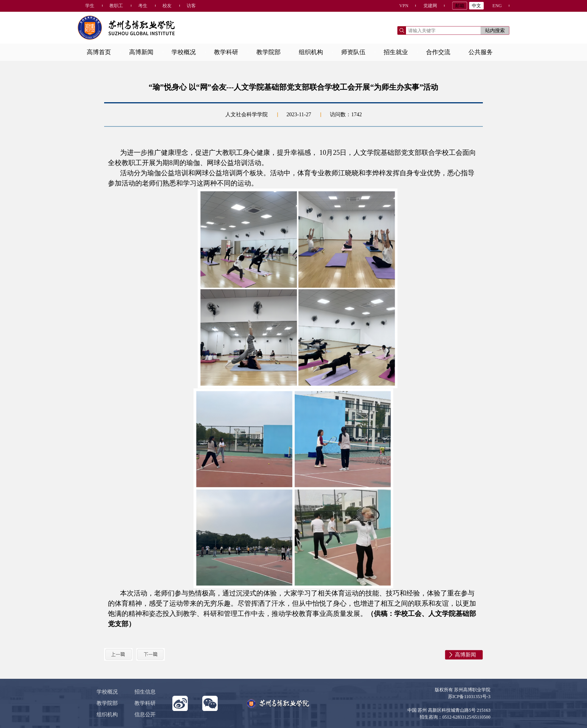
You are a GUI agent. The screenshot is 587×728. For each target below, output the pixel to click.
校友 (167, 6)
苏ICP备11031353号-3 (469, 697)
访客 (191, 6)
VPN (404, 6)
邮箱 (460, 6)
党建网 (430, 6)
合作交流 (438, 52)
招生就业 (396, 52)
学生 (90, 6)
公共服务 (481, 52)
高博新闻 (141, 52)
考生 (143, 6)
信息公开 (145, 715)
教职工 (116, 6)
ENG (497, 6)
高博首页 (99, 52)
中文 (476, 6)
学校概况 (184, 52)
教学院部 (269, 52)
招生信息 (145, 692)
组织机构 (311, 52)
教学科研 (226, 52)
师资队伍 (353, 52)
